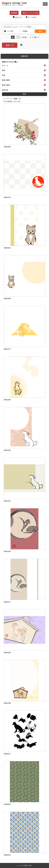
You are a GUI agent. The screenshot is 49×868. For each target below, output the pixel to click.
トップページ (8, 99)
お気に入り (18, 17)
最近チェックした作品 (30, 13)
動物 (16, 99)
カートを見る (31, 17)
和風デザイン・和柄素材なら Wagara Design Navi (14, 4)
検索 (40, 31)
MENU (45, 4)
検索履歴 (14, 13)
